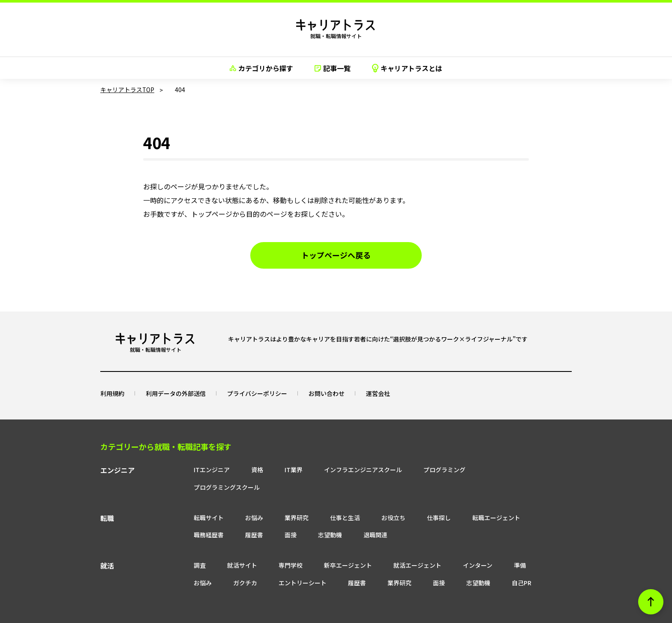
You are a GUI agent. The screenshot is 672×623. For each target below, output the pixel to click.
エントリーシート (247, 565)
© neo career (336, 616)
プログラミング (428, 469)
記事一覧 (333, 68)
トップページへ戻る (336, 255)
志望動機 (314, 517)
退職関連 (359, 517)
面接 (274, 517)
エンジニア (117, 470)
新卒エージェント (332, 548)
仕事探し (423, 500)
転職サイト (192, 500)
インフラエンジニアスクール (347, 469)
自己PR (466, 565)
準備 (504, 548)
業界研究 (280, 500)
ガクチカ (189, 565)
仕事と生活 (329, 500)
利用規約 (112, 393)
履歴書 (238, 517)
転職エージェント (480, 500)
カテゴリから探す (261, 68)
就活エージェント (401, 548)
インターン (461, 548)
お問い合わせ (327, 393)
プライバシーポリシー (257, 393)
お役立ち (377, 500)
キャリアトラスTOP (127, 90)
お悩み (238, 500)
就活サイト (226, 548)
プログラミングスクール (504, 469)
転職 (107, 500)
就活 (107, 548)
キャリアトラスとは (407, 68)
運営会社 (378, 393)
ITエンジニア (195, 469)
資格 (241, 469)
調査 (183, 548)
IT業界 (277, 469)
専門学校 (274, 548)
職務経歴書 (192, 517)
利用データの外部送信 (176, 393)
